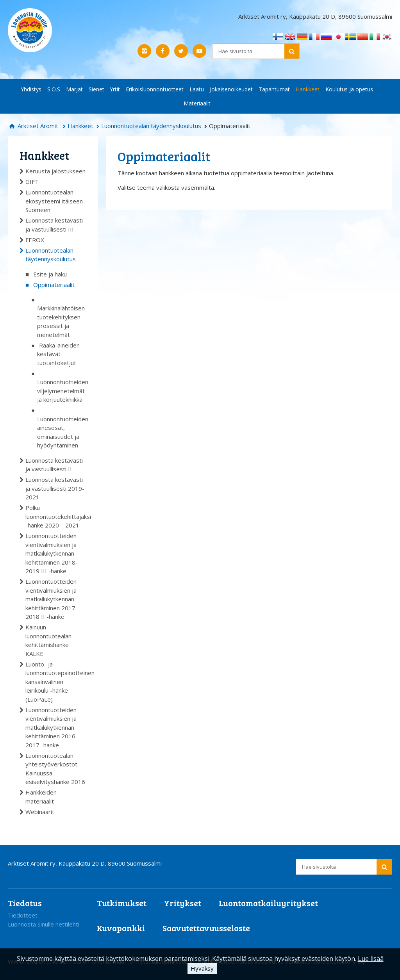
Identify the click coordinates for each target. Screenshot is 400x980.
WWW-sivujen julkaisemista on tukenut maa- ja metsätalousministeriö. (103, 961)
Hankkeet (308, 89)
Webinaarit (40, 812)
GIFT (32, 182)
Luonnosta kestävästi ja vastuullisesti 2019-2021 (55, 488)
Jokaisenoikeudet (231, 89)
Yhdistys (31, 89)
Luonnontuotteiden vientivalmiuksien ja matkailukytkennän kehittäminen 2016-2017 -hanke (52, 727)
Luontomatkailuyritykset (268, 903)
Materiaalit (197, 103)
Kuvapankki (121, 928)
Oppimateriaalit (54, 285)
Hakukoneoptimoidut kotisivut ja (240, 961)
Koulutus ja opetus (349, 89)
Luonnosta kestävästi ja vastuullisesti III (54, 225)
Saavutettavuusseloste (206, 928)
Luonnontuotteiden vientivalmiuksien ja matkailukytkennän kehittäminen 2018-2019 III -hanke (52, 553)
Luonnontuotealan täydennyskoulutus (151, 126)
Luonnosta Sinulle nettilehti (44, 924)
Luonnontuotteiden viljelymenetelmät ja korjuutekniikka (62, 391)
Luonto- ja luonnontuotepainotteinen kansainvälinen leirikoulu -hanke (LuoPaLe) (56, 682)
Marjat (74, 89)
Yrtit (115, 89)
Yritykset (183, 903)
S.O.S (54, 89)
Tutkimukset (122, 903)
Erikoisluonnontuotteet (155, 89)
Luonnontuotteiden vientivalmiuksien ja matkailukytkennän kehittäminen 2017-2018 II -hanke (52, 599)
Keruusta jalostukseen (55, 171)
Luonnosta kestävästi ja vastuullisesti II (54, 465)
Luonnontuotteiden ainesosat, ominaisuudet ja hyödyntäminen (62, 432)
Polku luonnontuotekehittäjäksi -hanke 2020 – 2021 (56, 516)
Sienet (96, 89)
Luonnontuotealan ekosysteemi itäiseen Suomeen (54, 201)
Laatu (197, 89)
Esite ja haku (50, 274)
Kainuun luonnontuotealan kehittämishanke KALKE (48, 640)
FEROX (35, 240)
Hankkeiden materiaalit (41, 797)
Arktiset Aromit (37, 126)
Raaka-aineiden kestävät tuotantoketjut (58, 354)
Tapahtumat (274, 89)
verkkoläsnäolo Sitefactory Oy (325, 961)
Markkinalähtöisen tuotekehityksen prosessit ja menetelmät (61, 321)
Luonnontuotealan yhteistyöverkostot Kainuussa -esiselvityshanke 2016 (55, 769)
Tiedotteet (23, 915)
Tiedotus (25, 903)
